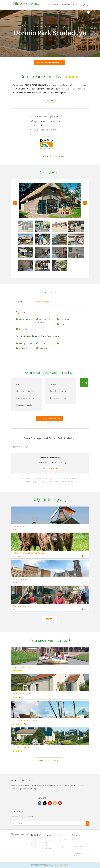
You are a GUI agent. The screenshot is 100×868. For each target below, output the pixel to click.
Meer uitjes (50, 619)
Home (33, 840)
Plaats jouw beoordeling (49, 419)
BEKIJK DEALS (63, 865)
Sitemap (61, 846)
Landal (74, 843)
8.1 (25, 670)
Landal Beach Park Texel (23, 747)
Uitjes (60, 843)
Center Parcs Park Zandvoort (25, 720)
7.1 (25, 751)
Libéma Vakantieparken (79, 846)
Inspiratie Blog (63, 840)
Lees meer (50, 100)
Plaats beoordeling (50, 468)
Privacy (47, 845)
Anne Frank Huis (20, 579)
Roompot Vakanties (78, 850)
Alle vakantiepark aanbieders (77, 854)
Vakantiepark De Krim (22, 694)
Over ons (34, 843)
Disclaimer (48, 849)
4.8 (21, 697)
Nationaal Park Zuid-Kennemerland (28, 553)
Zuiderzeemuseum (21, 606)
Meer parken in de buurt (49, 760)
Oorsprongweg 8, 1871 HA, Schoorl (50, 156)
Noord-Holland (51, 27)
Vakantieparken (51, 4)
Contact (34, 846)
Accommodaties (42, 302)
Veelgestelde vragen (49, 841)
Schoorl (63, 27)
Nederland (39, 27)
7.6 (25, 724)
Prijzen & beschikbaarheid (49, 62)
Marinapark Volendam (22, 667)
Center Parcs (76, 840)
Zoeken (85, 5)
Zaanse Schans (19, 526)
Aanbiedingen (68, 4)
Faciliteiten (20, 302)
